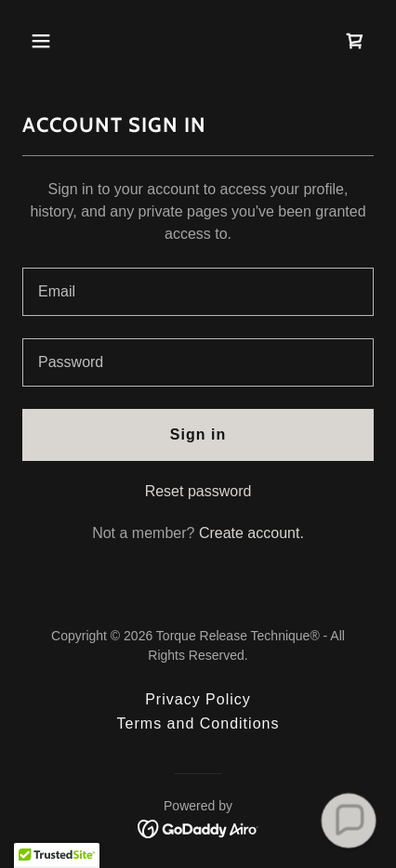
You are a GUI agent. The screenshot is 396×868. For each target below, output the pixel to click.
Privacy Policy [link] (198, 699)
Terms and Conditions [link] (198, 723)
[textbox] (198, 292)
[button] (62, 41)
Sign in (198, 434)
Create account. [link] (251, 533)
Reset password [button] (198, 491)
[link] (355, 41)
